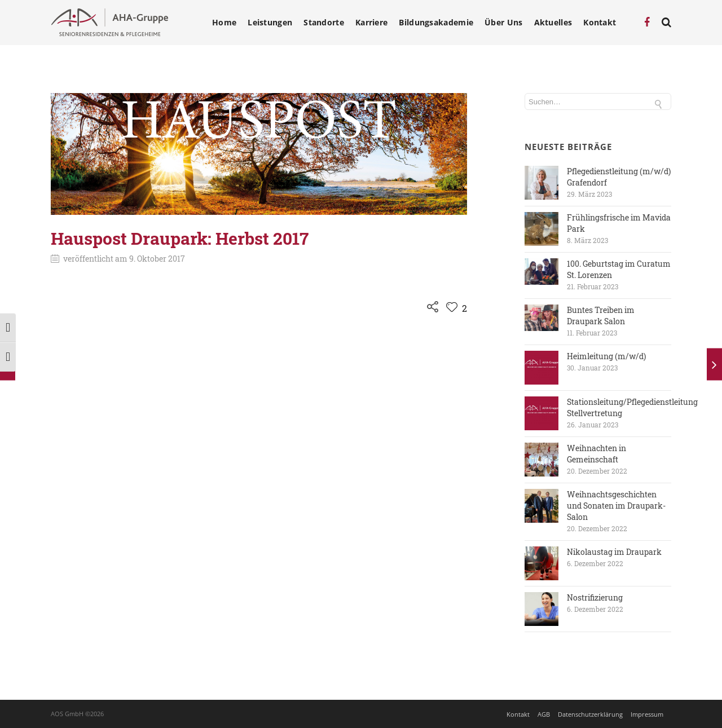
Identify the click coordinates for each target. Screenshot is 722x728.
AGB (544, 714)
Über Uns (503, 23)
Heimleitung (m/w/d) (606, 356)
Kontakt (600, 23)
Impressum (647, 714)
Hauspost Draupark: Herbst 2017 (180, 238)
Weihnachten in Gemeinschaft (596, 454)
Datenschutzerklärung (590, 714)
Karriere (371, 23)
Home (224, 23)
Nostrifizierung (595, 597)
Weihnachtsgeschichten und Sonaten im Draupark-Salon (616, 506)
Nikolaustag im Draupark (614, 552)
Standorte (324, 23)
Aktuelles (553, 23)
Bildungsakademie (436, 23)
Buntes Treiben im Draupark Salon (601, 316)
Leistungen (270, 23)
